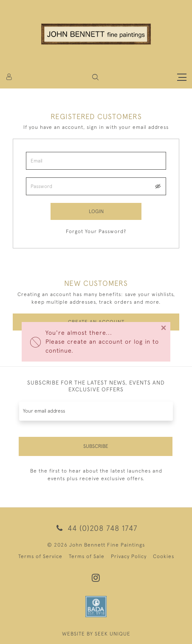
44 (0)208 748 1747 (96, 528)
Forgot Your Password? (96, 231)
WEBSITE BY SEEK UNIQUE (96, 634)
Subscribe (96, 446)
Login (96, 211)
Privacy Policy (129, 556)
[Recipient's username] (96, 411)
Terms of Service (40, 556)
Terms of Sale (87, 556)
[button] (95, 77)
